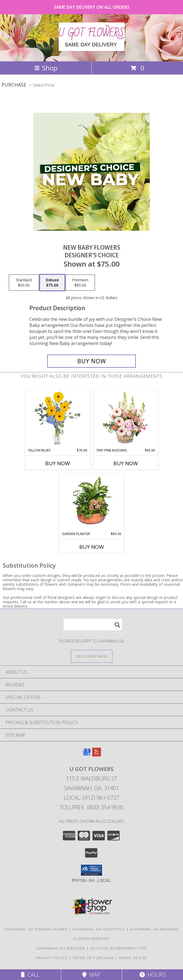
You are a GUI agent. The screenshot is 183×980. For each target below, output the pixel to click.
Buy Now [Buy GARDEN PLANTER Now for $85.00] (92, 547)
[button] (91, 870)
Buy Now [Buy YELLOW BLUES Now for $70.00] (58, 463)
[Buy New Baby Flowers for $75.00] (92, 361)
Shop (46, 68)
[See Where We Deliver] (92, 656)
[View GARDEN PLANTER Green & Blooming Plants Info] (91, 503)
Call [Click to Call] (30, 975)
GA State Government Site (118, 948)
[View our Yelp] (97, 755)
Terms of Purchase (93, 958)
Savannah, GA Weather (61, 948)
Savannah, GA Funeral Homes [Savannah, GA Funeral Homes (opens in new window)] (36, 929)
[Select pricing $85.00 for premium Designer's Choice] (80, 283)
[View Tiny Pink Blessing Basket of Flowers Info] (126, 419)
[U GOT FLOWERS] (92, 48)
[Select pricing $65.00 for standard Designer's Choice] (24, 283)
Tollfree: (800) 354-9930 (91, 807)
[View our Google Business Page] (87, 755)
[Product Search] (93, 625)
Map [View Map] (91, 975)
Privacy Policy (52, 958)
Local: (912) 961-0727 (92, 798)
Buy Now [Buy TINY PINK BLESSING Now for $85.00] (126, 463)
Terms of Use (133, 958)
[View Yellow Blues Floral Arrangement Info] (57, 419)
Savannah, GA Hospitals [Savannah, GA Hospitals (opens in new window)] (99, 929)
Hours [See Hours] (153, 975)
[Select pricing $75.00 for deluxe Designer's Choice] (52, 283)
